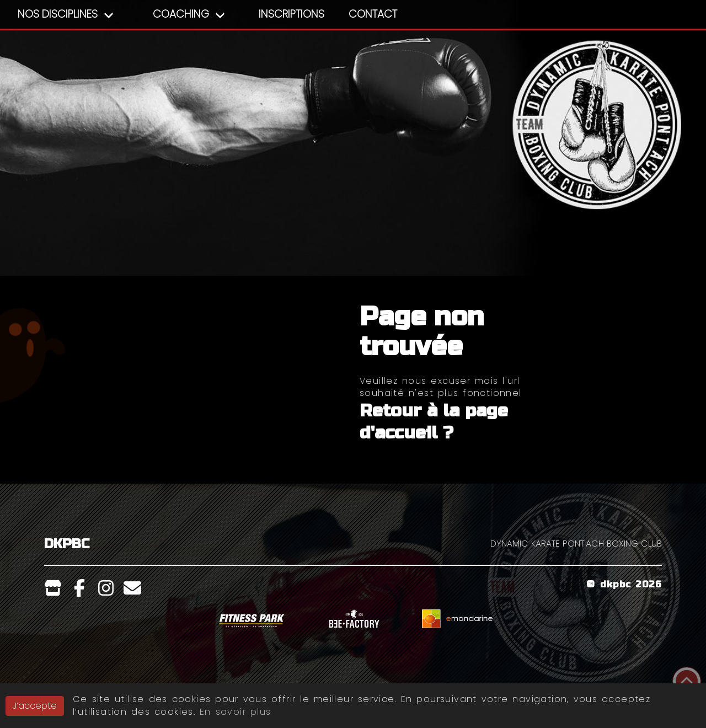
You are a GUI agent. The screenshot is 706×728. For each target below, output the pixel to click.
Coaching (181, 14)
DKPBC (67, 544)
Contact (373, 14)
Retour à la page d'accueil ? (434, 422)
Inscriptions (292, 14)
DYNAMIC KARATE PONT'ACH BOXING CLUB (576, 544)
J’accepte (35, 706)
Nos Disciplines (58, 14)
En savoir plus (235, 712)
